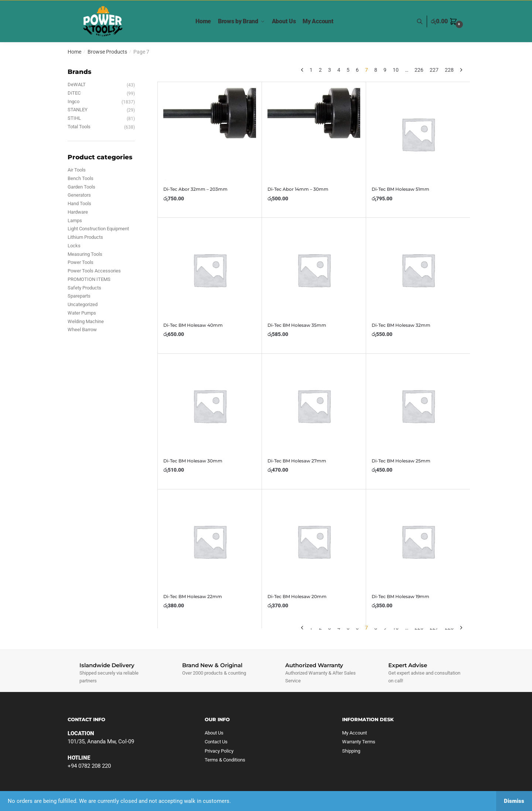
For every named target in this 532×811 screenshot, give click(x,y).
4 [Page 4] (339, 70)
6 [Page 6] (357, 70)
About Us (214, 733)
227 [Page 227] (434, 70)
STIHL (74, 118)
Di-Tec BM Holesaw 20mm (297, 596)
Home (74, 52)
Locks (74, 246)
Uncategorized (83, 304)
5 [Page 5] (348, 70)
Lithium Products (85, 237)
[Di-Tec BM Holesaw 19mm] (418, 541)
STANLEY (78, 110)
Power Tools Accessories (94, 271)
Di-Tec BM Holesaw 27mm (297, 461)
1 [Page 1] (311, 70)
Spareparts (79, 296)
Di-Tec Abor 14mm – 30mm (298, 189)
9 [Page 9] (385, 70)
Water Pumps (82, 313)
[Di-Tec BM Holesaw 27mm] (314, 406)
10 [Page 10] (396, 70)
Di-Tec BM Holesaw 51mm (400, 189)
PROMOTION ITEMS (89, 279)
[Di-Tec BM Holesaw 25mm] (418, 406)
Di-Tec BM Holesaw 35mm (297, 325)
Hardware (78, 212)
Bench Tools (81, 178)
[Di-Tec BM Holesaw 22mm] (210, 541)
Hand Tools (79, 203)
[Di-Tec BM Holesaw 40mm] (210, 270)
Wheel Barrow (82, 330)
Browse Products (107, 52)
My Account (354, 733)
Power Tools (81, 262)
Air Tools (77, 170)
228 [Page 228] (449, 70)
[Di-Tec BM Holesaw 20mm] (314, 541)
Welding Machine (86, 321)
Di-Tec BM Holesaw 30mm (193, 461)
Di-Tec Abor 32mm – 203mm (195, 189)
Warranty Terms (359, 742)
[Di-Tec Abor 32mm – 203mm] (210, 134)
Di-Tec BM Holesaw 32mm (401, 325)
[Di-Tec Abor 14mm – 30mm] (314, 134)
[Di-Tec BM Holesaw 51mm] (418, 134)
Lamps (75, 220)
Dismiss (514, 801)
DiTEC (74, 93)
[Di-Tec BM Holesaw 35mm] (314, 270)
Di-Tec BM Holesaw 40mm (193, 325)
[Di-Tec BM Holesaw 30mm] (210, 406)
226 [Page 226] (419, 70)
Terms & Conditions (225, 760)
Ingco (74, 101)
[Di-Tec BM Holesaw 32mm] (418, 270)
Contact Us (216, 742)
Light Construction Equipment (98, 229)
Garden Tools (81, 187)
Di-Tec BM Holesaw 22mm (193, 596)
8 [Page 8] (376, 70)
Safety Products (84, 288)
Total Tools (79, 127)
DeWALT (77, 84)
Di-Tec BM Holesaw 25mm (401, 461)
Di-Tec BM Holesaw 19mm (400, 596)
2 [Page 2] (320, 70)
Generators (79, 195)
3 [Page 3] (330, 70)
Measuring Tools (85, 254)
